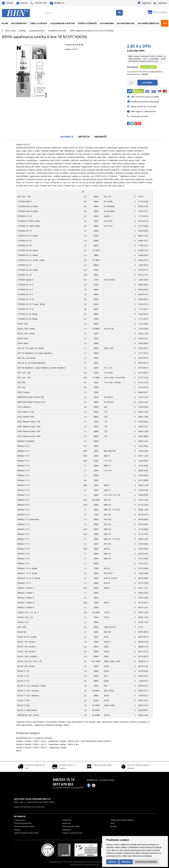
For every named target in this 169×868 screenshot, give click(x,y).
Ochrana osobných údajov (24, 826)
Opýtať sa (84, 137)
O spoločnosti (19, 820)
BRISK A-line (73, 741)
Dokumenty (67, 820)
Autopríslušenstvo (148, 23)
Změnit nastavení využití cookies (26, 833)
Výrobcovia (67, 823)
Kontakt (7, 3)
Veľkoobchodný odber (71, 826)
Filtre (5, 23)
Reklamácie (67, 830)
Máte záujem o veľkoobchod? (143, 111)
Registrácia (147, 3)
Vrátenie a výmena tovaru (72, 833)
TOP (165, 23)
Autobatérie (107, 23)
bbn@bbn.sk (57, 3)
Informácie (67, 137)
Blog (112, 823)
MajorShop (95, 865)
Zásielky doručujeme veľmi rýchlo (145, 102)
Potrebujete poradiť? (139, 116)
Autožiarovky (19, 23)
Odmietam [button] (126, 862)
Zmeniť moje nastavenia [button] (146, 862)
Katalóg (22, 31)
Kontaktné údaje (107, 780)
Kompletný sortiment (57, 31)
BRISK (36, 741)
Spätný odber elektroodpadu (122, 820)
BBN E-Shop (10, 31)
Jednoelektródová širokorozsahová (96, 741)
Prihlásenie (162, 3)
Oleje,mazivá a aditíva (62, 23)
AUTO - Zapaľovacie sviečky (53, 741)
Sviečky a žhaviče (87, 23)
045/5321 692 (39, 3)
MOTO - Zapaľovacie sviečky (54, 747)
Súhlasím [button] (112, 862)
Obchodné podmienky (23, 823)
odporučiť (100, 137)
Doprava (22, 3)
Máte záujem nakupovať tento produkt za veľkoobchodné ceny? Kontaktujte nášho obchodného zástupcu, (147, 59)
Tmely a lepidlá (39, 23)
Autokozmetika (126, 23)
